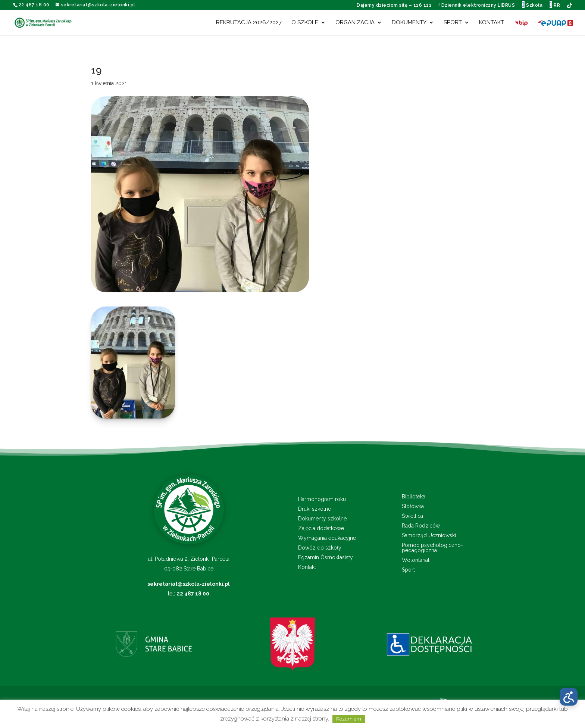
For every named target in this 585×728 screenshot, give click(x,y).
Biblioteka (414, 497)
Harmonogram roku (322, 499)
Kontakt (492, 23)
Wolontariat (416, 560)
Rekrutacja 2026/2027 (249, 23)
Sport (453, 23)
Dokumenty (409, 23)
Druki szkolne (315, 509)
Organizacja (355, 23)
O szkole (305, 23)
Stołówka (413, 506)
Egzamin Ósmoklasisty (326, 558)
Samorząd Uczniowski (429, 536)
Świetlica (412, 516)
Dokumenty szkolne (322, 519)
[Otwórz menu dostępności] (569, 697)
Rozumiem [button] (349, 719)
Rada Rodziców (421, 526)
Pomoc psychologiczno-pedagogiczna (432, 548)
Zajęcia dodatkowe (321, 528)
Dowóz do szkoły (320, 548)
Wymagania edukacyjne (327, 538)
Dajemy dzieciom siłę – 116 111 (394, 5)
